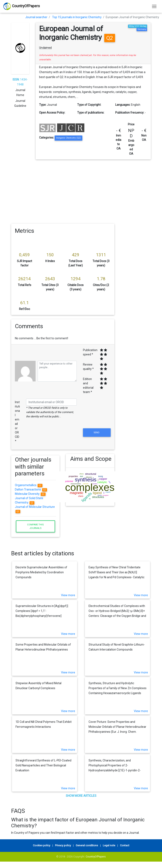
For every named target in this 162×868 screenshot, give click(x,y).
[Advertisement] (81, 190)
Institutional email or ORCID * (17, 422)
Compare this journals (35, 526)
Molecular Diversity (30, 494)
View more (68, 595)
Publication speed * (90, 352)
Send (97, 432)
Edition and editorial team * (88, 385)
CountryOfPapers (96, 857)
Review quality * (88, 367)
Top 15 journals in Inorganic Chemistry (77, 17)
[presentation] (97, 417)
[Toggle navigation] (154, 6)
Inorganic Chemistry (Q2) (68, 138)
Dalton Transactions (31, 489)
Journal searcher (36, 17)
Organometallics (29, 485)
